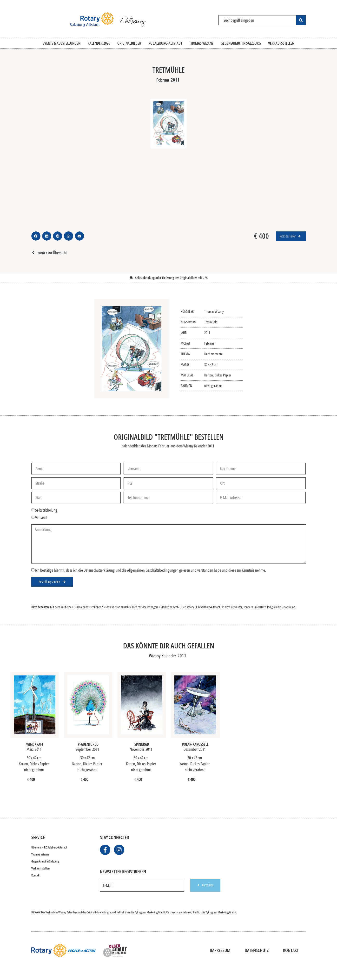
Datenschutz (257, 950)
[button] (36, 236)
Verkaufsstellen (40, 868)
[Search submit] (301, 20)
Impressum (220, 950)
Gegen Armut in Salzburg (45, 861)
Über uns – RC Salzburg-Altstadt (49, 847)
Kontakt (36, 875)
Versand (41, 518)
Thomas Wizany (40, 854)
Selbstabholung (46, 510)
